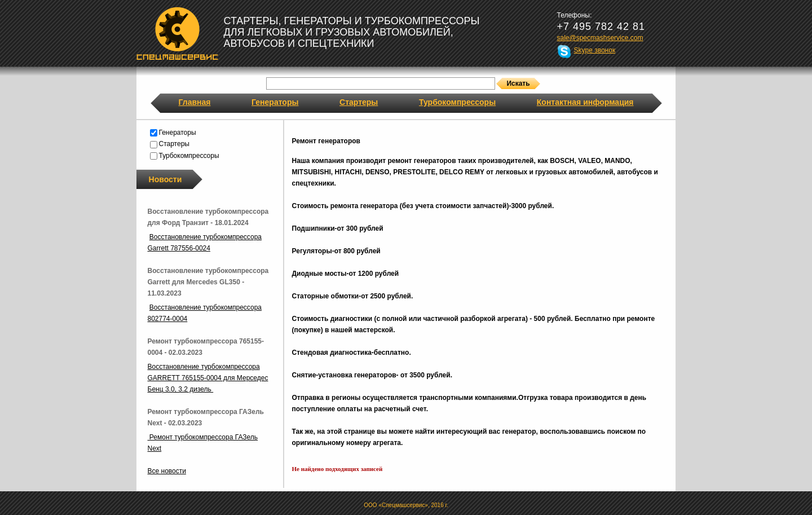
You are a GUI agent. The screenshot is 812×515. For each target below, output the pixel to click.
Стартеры (359, 102)
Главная (195, 102)
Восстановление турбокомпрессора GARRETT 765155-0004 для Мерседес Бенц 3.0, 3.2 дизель (208, 378)
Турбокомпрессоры (457, 102)
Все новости (167, 471)
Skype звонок (595, 50)
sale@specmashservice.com (600, 38)
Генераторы (275, 102)
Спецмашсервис (177, 33)
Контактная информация (585, 102)
